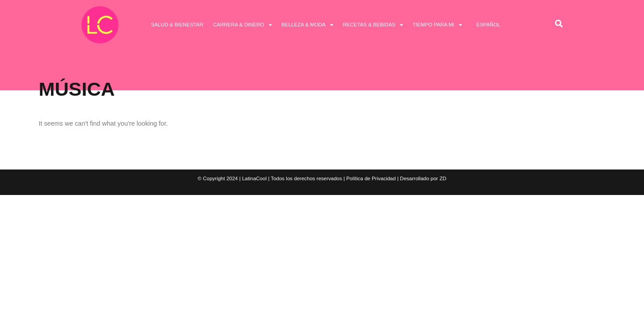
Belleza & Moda (307, 25)
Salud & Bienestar (177, 25)
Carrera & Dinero (242, 25)
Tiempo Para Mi (437, 25)
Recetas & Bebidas (373, 25)
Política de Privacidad (371, 178)
